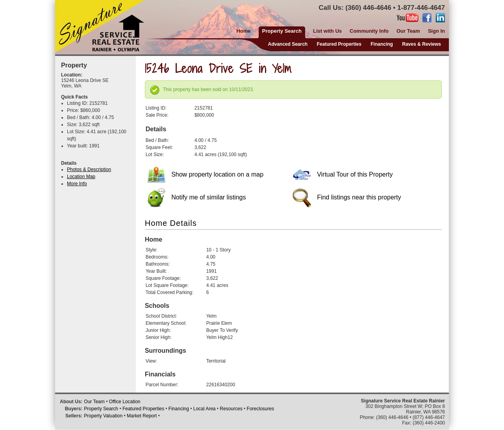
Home (243, 31)
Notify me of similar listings (196, 197)
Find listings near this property (347, 197)
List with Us (327, 31)
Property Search (101, 409)
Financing (382, 44)
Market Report (142, 416)
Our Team (408, 31)
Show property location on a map (205, 174)
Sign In (436, 31)
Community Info (369, 31)
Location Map (81, 177)
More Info (77, 184)
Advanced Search (288, 44)
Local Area (205, 409)
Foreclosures (260, 409)
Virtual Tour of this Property (343, 174)
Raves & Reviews (422, 44)
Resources (231, 409)
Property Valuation (103, 416)
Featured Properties (339, 44)
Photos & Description (89, 169)
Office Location (125, 402)
